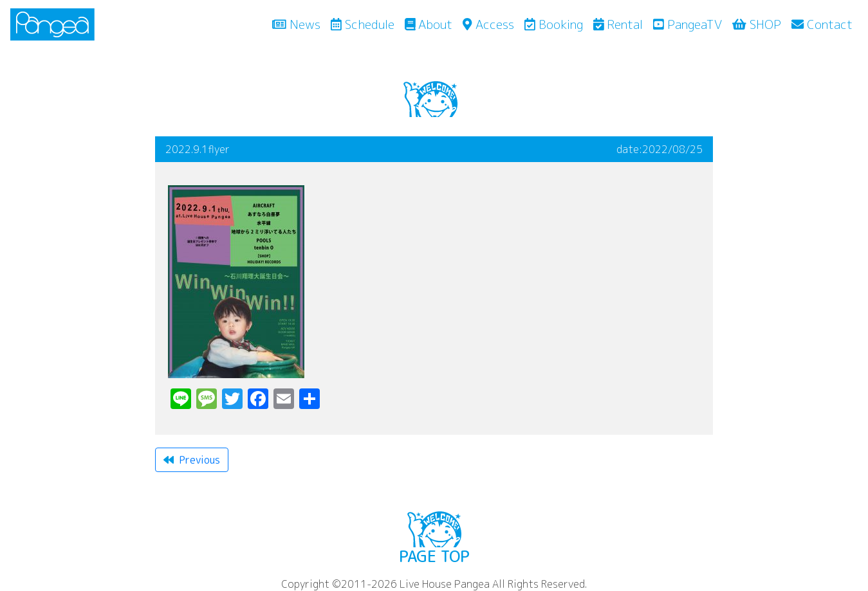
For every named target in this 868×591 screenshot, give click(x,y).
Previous (192, 460)
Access (488, 24)
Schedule (363, 24)
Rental (618, 24)
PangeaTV (688, 24)
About (429, 24)
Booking (554, 24)
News (299, 24)
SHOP (757, 24)
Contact (822, 24)
